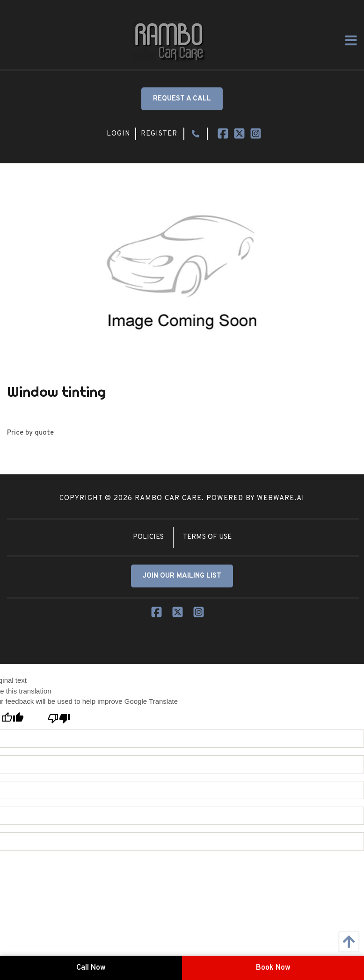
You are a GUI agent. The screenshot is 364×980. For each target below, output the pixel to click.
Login (119, 134)
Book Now (273, 968)
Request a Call (182, 99)
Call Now (91, 968)
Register (159, 134)
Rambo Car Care (168, 498)
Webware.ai (281, 498)
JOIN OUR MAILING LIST (182, 576)
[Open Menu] (351, 41)
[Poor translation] (59, 718)
